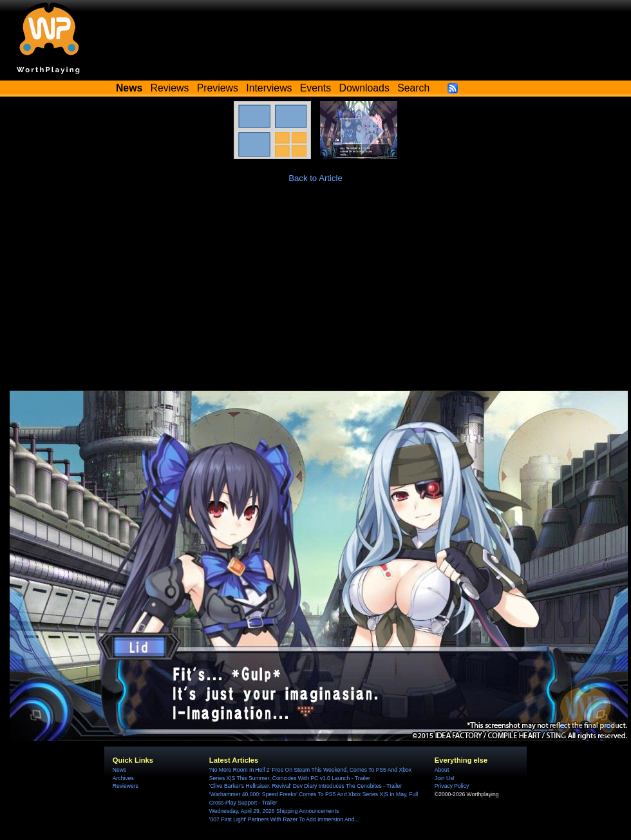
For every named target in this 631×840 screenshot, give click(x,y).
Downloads (364, 88)
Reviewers (126, 786)
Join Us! (445, 778)
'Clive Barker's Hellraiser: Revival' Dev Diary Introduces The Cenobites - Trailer (306, 786)
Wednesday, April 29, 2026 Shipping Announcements (274, 811)
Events (315, 88)
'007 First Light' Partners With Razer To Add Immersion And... (284, 819)
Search (413, 88)
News (119, 770)
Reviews (170, 88)
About (442, 770)
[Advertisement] (315, 294)
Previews (218, 88)
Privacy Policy (452, 786)
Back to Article (315, 178)
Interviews (269, 88)
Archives (123, 778)
